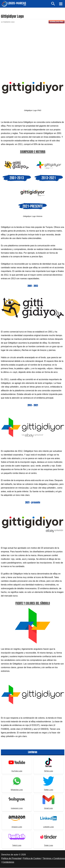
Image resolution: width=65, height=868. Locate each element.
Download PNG (56, 22)
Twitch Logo (17, 846)
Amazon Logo (17, 827)
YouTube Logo (17, 771)
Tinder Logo (49, 846)
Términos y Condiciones (54, 859)
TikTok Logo (48, 771)
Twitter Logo (49, 790)
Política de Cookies (32, 859)
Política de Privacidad (11, 859)
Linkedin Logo (49, 827)
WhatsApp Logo (17, 790)
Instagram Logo (17, 808)
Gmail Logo (48, 808)
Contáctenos (8, 862)
